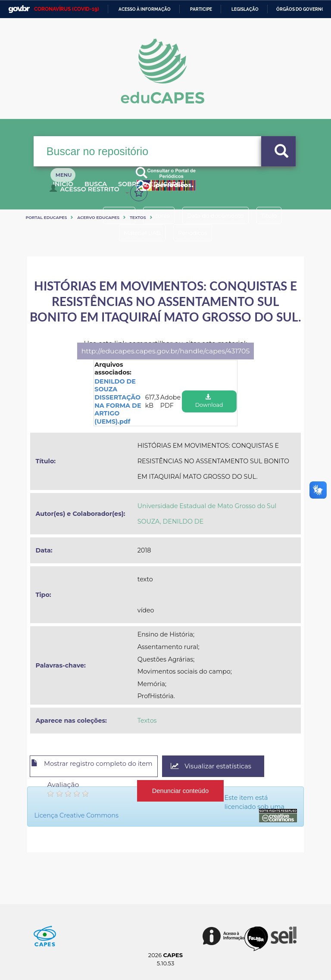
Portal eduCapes (46, 217)
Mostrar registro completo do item (101, 767)
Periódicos (197, 233)
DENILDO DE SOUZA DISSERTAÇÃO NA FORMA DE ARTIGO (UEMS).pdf (118, 401)
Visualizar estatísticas (234, 766)
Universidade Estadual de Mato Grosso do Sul (207, 506)
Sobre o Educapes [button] (174, 189)
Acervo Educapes (98, 217)
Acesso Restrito (86, 192)
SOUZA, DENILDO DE (171, 521)
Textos (138, 217)
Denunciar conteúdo (181, 788)
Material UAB (138, 233)
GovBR (19, 9)
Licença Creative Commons (138, 807)
